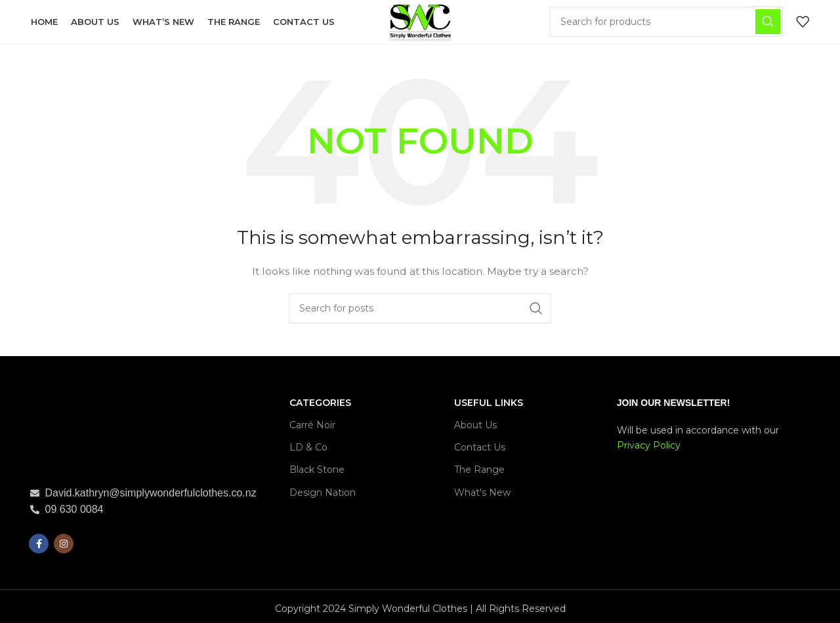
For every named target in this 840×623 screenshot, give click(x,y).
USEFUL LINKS (489, 405)
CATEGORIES (320, 405)
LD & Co (308, 449)
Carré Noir (312, 427)
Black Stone (317, 472)
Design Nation (323, 494)
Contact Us (480, 449)
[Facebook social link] (39, 546)
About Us (475, 427)
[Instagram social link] (64, 546)
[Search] (667, 23)
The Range (479, 472)
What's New (482, 494)
